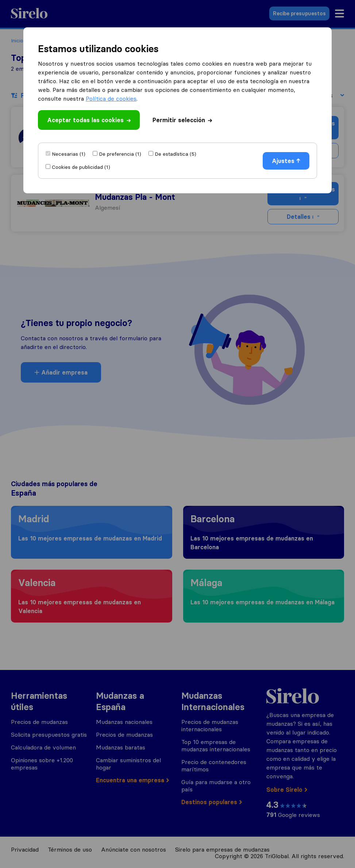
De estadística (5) (175, 154)
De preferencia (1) (120, 154)
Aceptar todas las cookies (89, 120)
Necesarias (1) (69, 154)
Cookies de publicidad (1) (81, 167)
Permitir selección (182, 120)
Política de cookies (111, 98)
